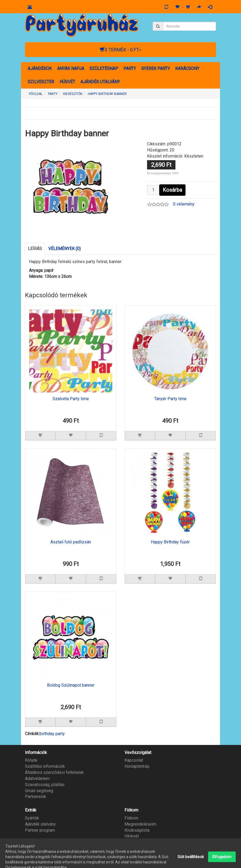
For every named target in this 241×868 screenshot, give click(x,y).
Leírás (35, 249)
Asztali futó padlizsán (71, 542)
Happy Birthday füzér (170, 542)
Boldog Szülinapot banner (71, 685)
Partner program (40, 830)
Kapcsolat (134, 760)
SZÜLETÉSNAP (104, 69)
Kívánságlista (137, 830)
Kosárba (172, 190)
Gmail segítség (39, 791)
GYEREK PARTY (156, 69)
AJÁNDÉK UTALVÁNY (100, 82)
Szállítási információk (45, 766)
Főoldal (36, 94)
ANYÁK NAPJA (71, 69)
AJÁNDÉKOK (40, 69)
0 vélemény (184, 204)
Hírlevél (132, 836)
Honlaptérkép (137, 766)
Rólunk (31, 760)
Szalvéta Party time (71, 399)
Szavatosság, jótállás (45, 785)
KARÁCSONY (187, 69)
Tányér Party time (170, 399)
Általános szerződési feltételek (54, 772)
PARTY (130, 69)
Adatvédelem (37, 778)
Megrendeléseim (140, 824)
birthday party (52, 734)
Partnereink (36, 797)
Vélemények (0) (64, 249)
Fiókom (131, 818)
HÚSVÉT (67, 82)
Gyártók (32, 818)
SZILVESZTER (41, 82)
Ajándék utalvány (40, 824)
